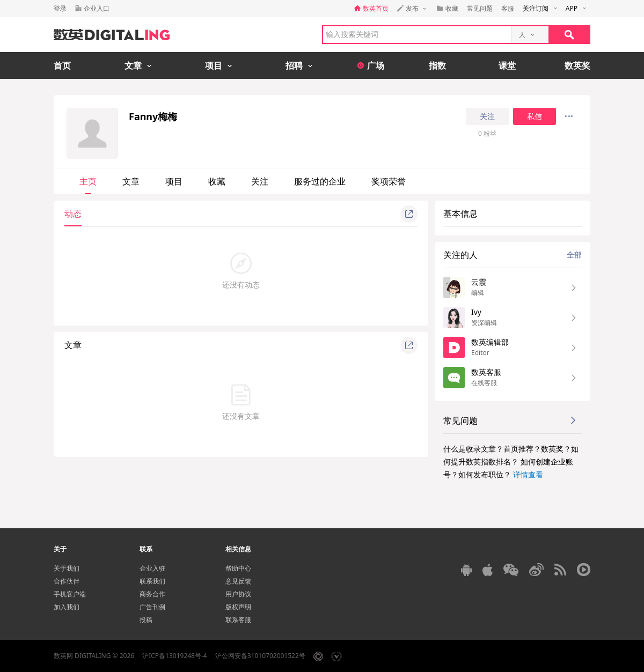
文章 (131, 181)
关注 (487, 116)
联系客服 (238, 620)
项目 (174, 181)
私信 (535, 116)
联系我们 (152, 581)
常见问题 (480, 8)
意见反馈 (238, 581)
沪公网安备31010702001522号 (260, 656)
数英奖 (577, 65)
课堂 (507, 65)
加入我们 (67, 607)
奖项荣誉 (389, 181)
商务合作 (152, 594)
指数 (437, 65)
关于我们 (67, 568)
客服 (508, 8)
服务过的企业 (320, 181)
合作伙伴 (67, 581)
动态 (73, 213)
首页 (62, 65)
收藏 (217, 181)
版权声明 (238, 607)
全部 (574, 254)
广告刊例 (152, 607)
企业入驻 (152, 568)
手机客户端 (70, 594)
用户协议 (238, 594)
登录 (60, 8)
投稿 (146, 620)
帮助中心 (238, 568)
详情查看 (528, 474)
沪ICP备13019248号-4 (175, 656)
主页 (88, 181)
